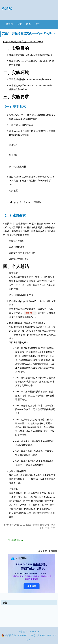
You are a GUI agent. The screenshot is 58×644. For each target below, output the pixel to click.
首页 (19, 24)
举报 (53, 528)
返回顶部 (53, 551)
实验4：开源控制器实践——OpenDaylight (23, 42)
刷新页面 (43, 551)
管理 (37, 24)
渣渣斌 (7, 8)
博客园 (9, 24)
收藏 (47, 528)
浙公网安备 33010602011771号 (18, 635)
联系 (28, 24)
